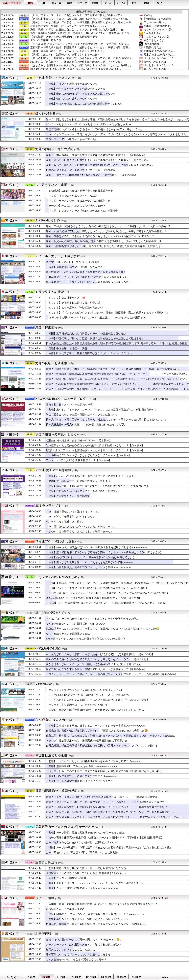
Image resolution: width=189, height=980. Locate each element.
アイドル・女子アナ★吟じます (58, 256)
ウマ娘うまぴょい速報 (156, 37)
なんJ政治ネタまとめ (50, 720)
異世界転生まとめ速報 (51, 755)
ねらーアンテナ (12, 3)
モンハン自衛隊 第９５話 (46, 40)
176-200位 (136, 977)
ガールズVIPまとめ (155, 62)
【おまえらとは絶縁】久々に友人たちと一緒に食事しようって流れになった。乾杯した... (82, 65)
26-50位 (46, 977)
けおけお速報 (151, 44)
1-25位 (32, 977)
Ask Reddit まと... (154, 33)
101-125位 (91, 977)
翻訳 (147, 3)
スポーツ (82, 3)
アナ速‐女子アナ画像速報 (53, 470)
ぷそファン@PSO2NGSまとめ (56, 577)
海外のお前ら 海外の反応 (54, 149)
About (165, 977)
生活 (134, 3)
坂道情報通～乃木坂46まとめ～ (58, 434)
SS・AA (121, 3)
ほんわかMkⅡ (45, 113)
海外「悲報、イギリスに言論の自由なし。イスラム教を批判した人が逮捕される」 (78, 30)
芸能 (69, 3)
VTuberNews (44, 684)
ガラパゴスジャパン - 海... (159, 30)
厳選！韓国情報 (46, 327)
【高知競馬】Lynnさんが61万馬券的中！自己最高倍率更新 (64, 37)
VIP (44, 3)
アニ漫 (95, 3)
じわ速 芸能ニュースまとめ (55, 78)
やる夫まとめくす (154, 40)
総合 (31, 3)
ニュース (56, 3)
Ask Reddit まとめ (48, 220)
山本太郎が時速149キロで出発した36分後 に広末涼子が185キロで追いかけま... (76, 69)
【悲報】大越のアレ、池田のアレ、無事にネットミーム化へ (65, 55)
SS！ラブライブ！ (48, 506)
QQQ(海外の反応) (48, 648)
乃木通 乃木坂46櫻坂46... (158, 26)
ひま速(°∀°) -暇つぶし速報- (56, 541)
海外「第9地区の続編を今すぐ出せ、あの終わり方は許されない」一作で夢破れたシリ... (81, 33)
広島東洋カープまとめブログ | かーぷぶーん (67, 827)
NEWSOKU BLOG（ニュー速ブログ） (62, 399)
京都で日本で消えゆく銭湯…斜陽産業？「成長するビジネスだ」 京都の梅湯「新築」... (82, 48)
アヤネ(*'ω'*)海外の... (156, 22)
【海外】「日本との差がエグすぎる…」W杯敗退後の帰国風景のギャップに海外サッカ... (82, 22)
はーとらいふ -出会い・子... (160, 58)
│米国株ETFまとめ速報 (157, 19)
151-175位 (121, 977)
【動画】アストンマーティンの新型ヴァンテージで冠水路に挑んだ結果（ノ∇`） (77, 15)
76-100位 (76, 977)
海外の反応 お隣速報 (51, 363)
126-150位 (106, 977)
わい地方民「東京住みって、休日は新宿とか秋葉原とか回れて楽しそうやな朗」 (77, 62)
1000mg (148, 15)
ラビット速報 (45, 898)
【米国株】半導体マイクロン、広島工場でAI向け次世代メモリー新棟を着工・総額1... (80, 19)
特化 (159, 3)
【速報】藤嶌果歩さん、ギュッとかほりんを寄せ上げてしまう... (67, 51)
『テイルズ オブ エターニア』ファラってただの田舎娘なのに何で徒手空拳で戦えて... (80, 44)
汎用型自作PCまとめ (50, 613)
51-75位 (61, 977)
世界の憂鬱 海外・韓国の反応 (56, 791)
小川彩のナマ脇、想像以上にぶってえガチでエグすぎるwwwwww (68, 26)
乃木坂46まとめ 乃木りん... (159, 51)
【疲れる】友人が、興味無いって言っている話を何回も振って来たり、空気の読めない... (82, 58)
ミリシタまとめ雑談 (50, 292)
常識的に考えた (153, 47)
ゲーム (108, 3)
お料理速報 (43, 934)
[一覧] (78, 78)
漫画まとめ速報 (46, 862)
